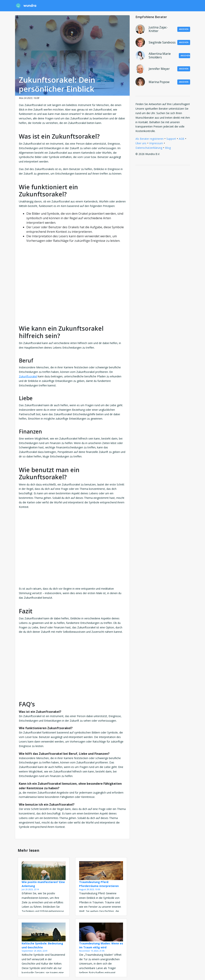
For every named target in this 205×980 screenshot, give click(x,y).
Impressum (156, 143)
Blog (168, 148)
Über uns (141, 143)
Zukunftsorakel (28, 376)
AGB (182, 139)
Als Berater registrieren (150, 139)
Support (171, 139)
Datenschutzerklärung (149, 148)
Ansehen (184, 29)
